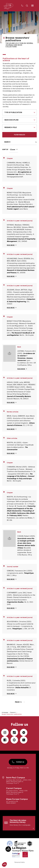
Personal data (19, 863)
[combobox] (19, 112)
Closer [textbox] (13, 150)
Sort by (5, 149)
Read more (11, 245)
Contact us (18, 763)
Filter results (19, 135)
